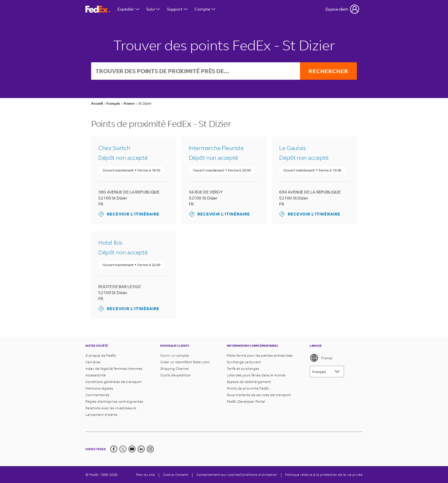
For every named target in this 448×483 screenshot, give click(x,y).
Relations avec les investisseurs (111, 408)
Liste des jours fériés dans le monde (256, 375)
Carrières (93, 362)
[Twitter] (123, 449)
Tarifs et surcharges (243, 369)
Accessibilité (96, 375)
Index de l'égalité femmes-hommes (114, 369)
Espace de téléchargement (249, 382)
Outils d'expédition (176, 375)
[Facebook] (114, 449)
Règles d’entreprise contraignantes (114, 401)
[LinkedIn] (141, 449)
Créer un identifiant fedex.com (185, 362)
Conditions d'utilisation (259, 475)
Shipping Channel (175, 369)
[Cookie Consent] (176, 475)
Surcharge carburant (244, 362)
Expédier (128, 9)
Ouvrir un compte (175, 355)
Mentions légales (99, 388)
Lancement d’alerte (101, 415)
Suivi (153, 9)
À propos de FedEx (101, 355)
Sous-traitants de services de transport (259, 395)
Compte (205, 9)
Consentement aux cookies (218, 475)
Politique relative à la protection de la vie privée (324, 475)
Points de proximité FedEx (248, 388)
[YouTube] (132, 449)
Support (177, 9)
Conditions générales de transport (114, 382)
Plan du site (145, 475)
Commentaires (97, 395)
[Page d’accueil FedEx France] (98, 9)
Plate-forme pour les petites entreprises (260, 355)
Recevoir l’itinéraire (129, 214)
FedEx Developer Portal (246, 401)
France (321, 358)
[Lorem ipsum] (327, 372)
